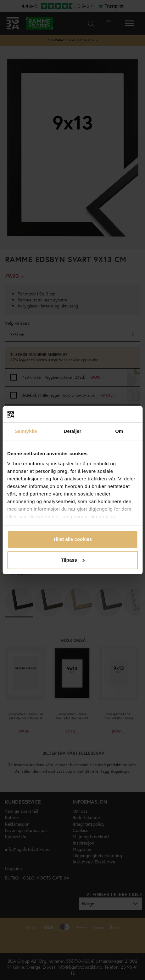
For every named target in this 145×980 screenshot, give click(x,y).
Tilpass (73, 560)
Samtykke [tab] (26, 431)
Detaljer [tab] (73, 431)
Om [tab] (119, 431)
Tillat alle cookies (73, 539)
